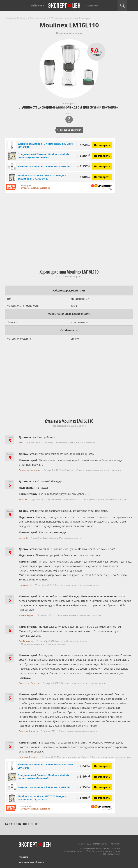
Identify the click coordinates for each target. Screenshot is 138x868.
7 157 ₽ (84, 166)
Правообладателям (111, 854)
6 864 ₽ (84, 156)
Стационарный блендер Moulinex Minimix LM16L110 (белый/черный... (43, 156)
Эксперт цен (65, 6)
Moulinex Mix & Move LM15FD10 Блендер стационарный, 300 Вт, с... (42, 177)
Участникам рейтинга (31, 862)
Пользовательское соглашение (94, 848)
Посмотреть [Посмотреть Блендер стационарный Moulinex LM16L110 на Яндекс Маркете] (102, 166)
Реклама (24, 857)
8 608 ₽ (84, 177)
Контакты (115, 844)
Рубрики (93, 6)
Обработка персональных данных (103, 851)
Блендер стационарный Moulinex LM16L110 (44, 166)
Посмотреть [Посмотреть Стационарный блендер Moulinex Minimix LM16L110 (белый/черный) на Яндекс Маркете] (102, 156)
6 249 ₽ (84, 145)
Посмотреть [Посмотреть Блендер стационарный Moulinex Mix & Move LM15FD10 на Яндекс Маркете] (102, 145)
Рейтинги (38, 6)
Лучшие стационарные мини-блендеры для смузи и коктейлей (69, 107)
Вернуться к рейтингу (69, 130)
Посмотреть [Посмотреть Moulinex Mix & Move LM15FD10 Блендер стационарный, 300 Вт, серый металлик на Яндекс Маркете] (102, 177)
